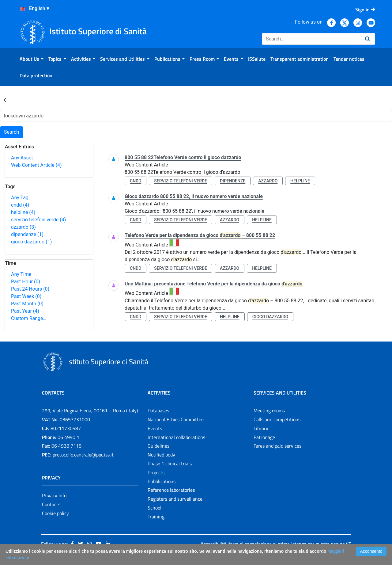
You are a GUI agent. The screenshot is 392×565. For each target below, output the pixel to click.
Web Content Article (36, 165)
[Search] (311, 39)
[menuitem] (32, 59)
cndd (20, 205)
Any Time (21, 274)
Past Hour (26, 282)
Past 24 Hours (30, 289)
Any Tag (20, 198)
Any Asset (22, 158)
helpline (23, 212)
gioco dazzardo (31, 242)
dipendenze (27, 234)
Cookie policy (55, 513)
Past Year (25, 311)
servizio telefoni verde (38, 220)
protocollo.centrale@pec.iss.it (83, 455)
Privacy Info (54, 495)
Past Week (26, 296)
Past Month (27, 304)
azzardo (23, 227)
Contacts (51, 504)
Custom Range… (29, 318)
